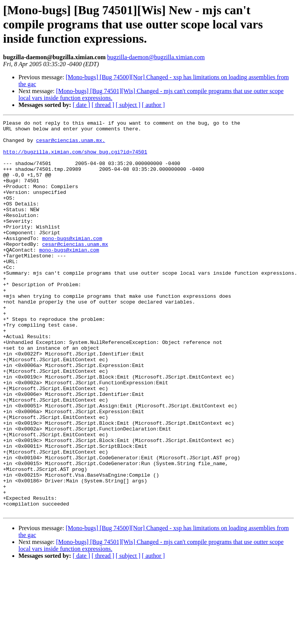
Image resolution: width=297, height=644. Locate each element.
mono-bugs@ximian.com (72, 262)
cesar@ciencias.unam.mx (75, 269)
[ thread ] (103, 105)
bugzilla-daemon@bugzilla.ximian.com (156, 57)
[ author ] (154, 105)
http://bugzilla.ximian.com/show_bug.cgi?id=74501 (75, 158)
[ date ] (81, 105)
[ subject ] (128, 105)
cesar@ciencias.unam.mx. (71, 145)
